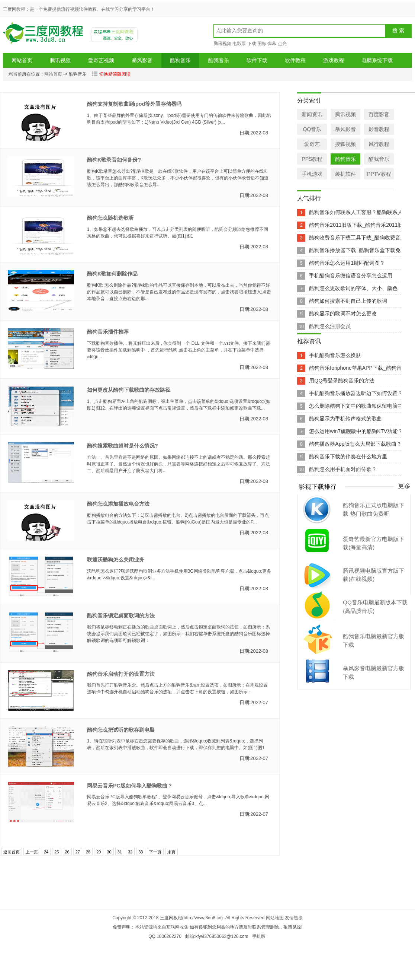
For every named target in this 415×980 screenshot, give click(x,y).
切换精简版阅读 (111, 74)
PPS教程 (312, 159)
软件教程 (295, 60)
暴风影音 (142, 60)
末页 (171, 852)
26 (67, 852)
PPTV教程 (379, 174)
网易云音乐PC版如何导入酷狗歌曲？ (130, 786)
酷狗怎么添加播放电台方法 (118, 504)
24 (46, 852)
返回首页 (12, 852)
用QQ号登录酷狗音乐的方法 (342, 381)
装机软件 (345, 174)
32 (130, 852)
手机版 (259, 936)
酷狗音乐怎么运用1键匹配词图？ (347, 263)
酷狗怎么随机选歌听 (110, 218)
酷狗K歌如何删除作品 (112, 274)
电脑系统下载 (377, 60)
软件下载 (257, 60)
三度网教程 (44, 36)
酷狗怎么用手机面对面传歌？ (343, 469)
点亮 (282, 44)
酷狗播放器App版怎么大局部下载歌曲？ (355, 444)
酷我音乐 (219, 60)
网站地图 (275, 918)
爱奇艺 (312, 144)
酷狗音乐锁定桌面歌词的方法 (121, 615)
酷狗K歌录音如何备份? (114, 160)
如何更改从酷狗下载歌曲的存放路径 (129, 390)
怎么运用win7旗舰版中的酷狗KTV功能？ (356, 431)
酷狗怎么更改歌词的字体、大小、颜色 (353, 288)
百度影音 (379, 114)
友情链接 (294, 918)
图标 (262, 44)
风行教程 (379, 144)
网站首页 (22, 60)
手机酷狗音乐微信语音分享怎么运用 (351, 276)
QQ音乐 (312, 129)
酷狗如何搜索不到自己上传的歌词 (348, 301)
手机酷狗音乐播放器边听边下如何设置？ (356, 393)
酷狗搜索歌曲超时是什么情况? (123, 446)
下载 (252, 44)
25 (57, 852)
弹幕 (272, 44)
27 (78, 852)
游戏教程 (334, 60)
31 (120, 852)
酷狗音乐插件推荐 (108, 332)
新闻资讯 (312, 114)
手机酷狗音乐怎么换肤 (335, 355)
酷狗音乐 (180, 60)
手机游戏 (312, 174)
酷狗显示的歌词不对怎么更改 (343, 314)
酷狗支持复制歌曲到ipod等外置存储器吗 (134, 104)
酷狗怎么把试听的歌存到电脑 (121, 730)
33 (141, 852)
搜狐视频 (345, 144)
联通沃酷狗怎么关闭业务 (116, 560)
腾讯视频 (222, 44)
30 (109, 852)
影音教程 (379, 129)
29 (99, 852)
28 (88, 852)
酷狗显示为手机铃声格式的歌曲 (345, 419)
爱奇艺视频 (101, 60)
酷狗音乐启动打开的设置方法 (121, 674)
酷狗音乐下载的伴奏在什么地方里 (348, 456)
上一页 (32, 852)
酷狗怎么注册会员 (330, 326)
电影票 (239, 44)
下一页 (155, 852)
